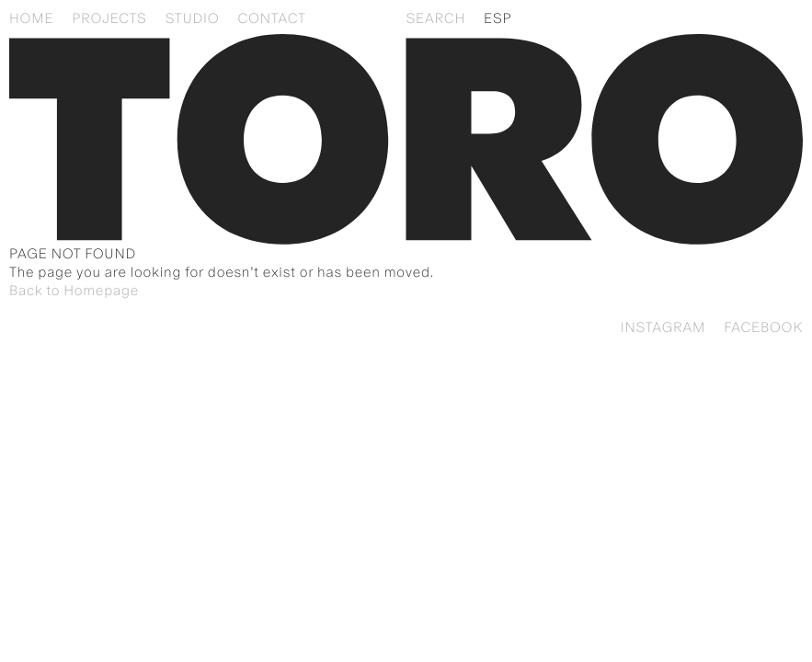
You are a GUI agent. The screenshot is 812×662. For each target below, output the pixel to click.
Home (31, 18)
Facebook (763, 327)
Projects (109, 18)
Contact (271, 18)
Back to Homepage (74, 290)
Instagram (663, 327)
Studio (193, 18)
